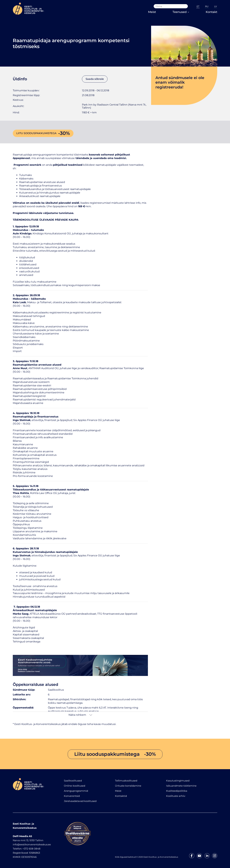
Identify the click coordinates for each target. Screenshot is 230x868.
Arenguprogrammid (76, 791)
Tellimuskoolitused (126, 781)
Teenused (181, 12)
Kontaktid (121, 796)
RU (207, 6)
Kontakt (211, 12)
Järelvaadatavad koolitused (80, 801)
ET (198, 6)
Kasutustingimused (178, 781)
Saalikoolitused (73, 781)
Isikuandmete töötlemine (181, 786)
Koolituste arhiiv (176, 796)
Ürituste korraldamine (128, 786)
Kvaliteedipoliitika (177, 791)
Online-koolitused (75, 786)
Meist (152, 12)
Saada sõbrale (95, 79)
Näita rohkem (80, 715)
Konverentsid (72, 796)
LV (216, 6)
